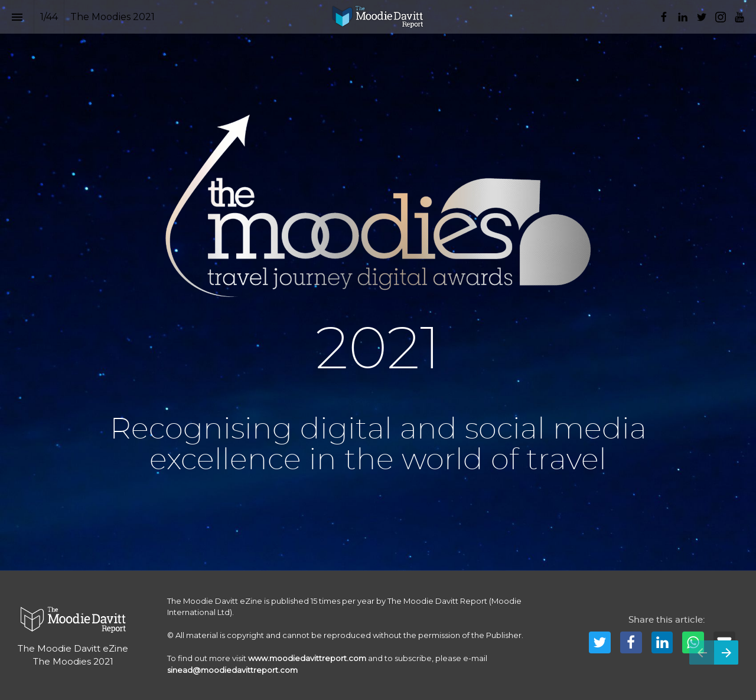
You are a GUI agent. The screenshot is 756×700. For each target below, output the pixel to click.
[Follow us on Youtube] (739, 17)
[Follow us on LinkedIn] (683, 17)
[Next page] (726, 652)
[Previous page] (702, 652)
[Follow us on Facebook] (664, 17)
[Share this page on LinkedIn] (662, 642)
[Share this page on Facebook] (631, 642)
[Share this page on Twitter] (600, 642)
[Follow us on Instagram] (721, 17)
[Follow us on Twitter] (702, 17)
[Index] (17, 17)
